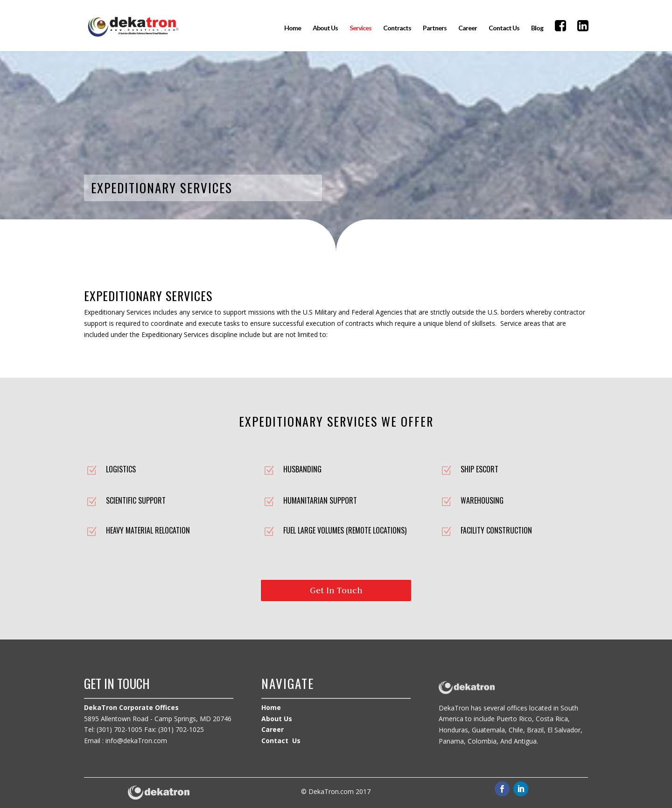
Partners (435, 28)
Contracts (397, 28)
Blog (537, 28)
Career (468, 28)
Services (360, 28)
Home (293, 28)
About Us (325, 28)
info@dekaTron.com (136, 741)
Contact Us (504, 28)
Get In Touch (336, 590)
